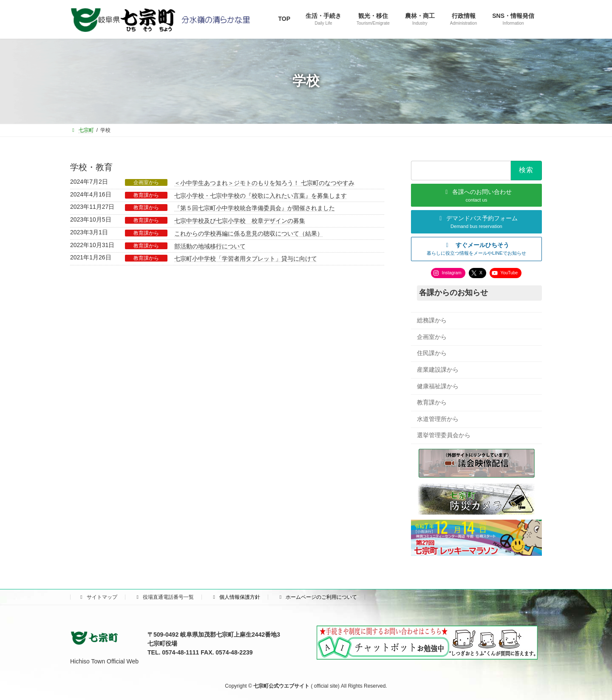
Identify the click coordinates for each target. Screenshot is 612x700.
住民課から (432, 353)
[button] (476, 249)
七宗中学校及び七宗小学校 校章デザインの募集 (240, 221)
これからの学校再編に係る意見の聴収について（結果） (249, 233)
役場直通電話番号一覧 (164, 597)
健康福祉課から (438, 386)
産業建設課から (438, 370)
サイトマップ (98, 597)
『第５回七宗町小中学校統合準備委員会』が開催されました (255, 208)
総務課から (432, 320)
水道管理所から (438, 418)
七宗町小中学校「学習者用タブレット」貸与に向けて (246, 259)
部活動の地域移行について (210, 246)
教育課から (146, 195)
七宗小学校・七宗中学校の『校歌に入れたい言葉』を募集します (261, 196)
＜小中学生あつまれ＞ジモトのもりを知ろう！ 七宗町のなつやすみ (264, 183)
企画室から (146, 182)
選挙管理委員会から (444, 435)
